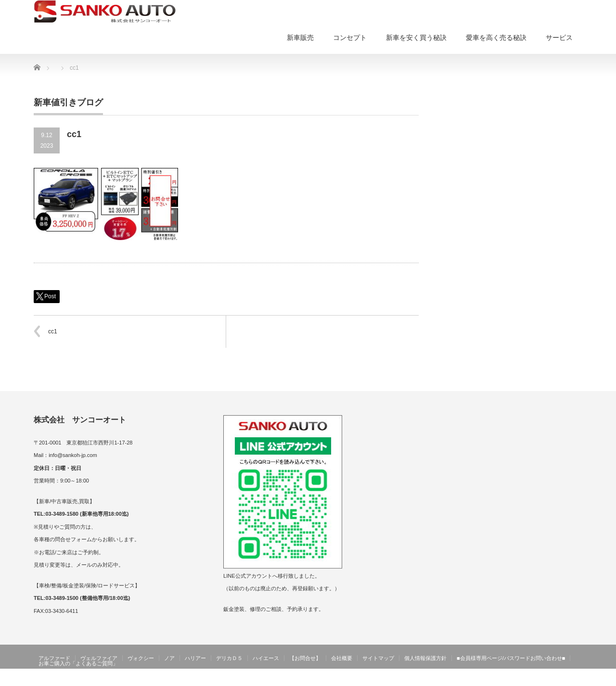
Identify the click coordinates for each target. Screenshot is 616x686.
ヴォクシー (141, 658)
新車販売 (300, 38)
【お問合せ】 (305, 658)
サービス (559, 38)
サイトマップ (378, 658)
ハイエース (266, 658)
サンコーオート (562, 679)
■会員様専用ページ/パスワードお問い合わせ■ (511, 658)
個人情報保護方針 (425, 658)
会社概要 (342, 658)
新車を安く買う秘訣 (416, 38)
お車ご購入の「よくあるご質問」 (78, 663)
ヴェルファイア (99, 658)
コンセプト (350, 38)
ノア (169, 658)
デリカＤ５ (229, 658)
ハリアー (195, 658)
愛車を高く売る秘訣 (496, 38)
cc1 (53, 331)
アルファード (54, 658)
